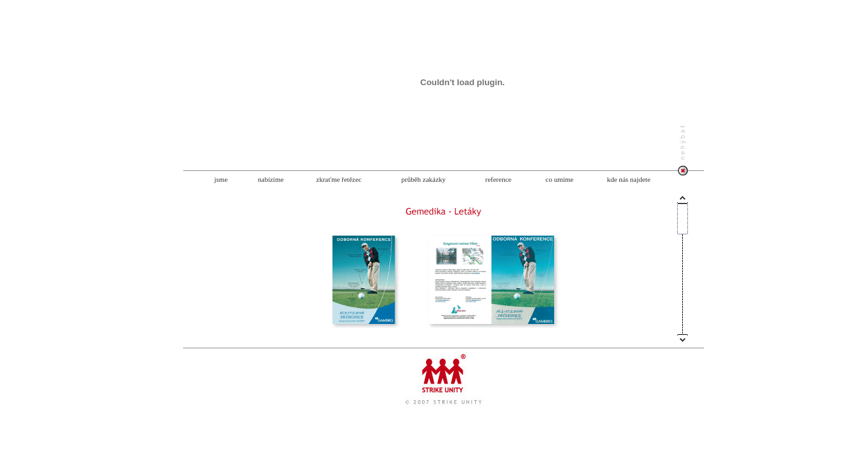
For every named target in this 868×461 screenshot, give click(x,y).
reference (499, 179)
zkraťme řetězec (339, 179)
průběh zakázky (424, 179)
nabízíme (271, 179)
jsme (221, 179)
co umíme (560, 179)
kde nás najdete (629, 179)
